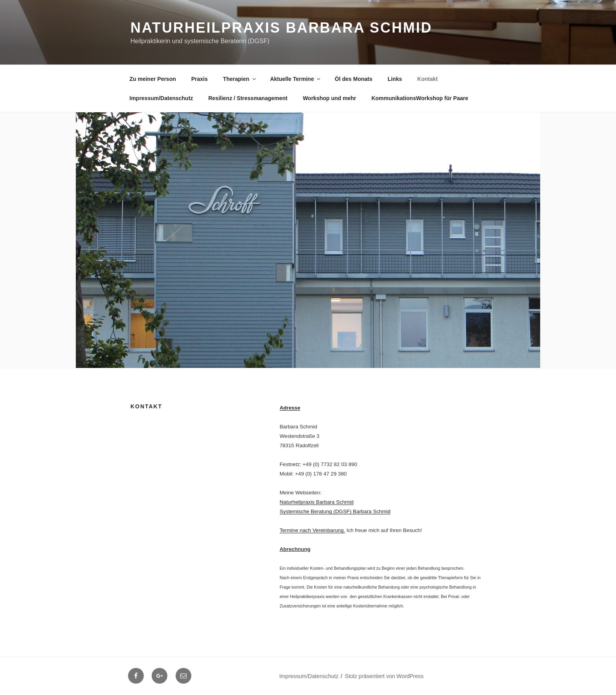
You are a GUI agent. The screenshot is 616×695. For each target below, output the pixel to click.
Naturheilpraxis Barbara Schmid (281, 28)
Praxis (200, 79)
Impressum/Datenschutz (161, 98)
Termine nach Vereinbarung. (313, 530)
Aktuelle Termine (296, 79)
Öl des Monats (354, 79)
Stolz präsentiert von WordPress (384, 676)
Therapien (240, 79)
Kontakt (427, 79)
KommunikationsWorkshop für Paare (420, 98)
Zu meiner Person (153, 79)
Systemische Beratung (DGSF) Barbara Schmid (335, 511)
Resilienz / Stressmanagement (248, 98)
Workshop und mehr (330, 98)
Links (395, 79)
